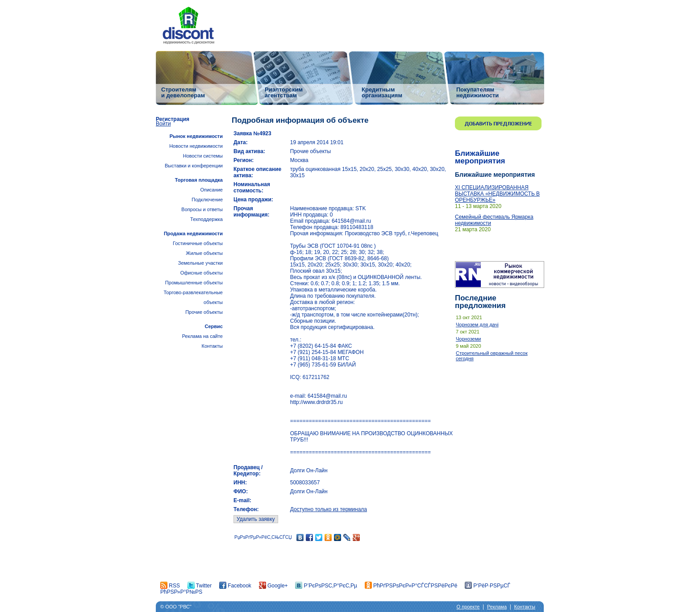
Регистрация (173, 119)
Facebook (235, 586)
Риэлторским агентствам (284, 92)
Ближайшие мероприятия (480, 157)
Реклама (497, 607)
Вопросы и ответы (202, 209)
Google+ (273, 586)
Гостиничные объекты (198, 243)
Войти (163, 124)
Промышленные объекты (194, 283)
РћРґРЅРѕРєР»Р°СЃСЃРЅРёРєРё (411, 586)
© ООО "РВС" (176, 607)
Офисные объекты (202, 273)
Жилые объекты (204, 253)
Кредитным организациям (382, 92)
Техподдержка (206, 219)
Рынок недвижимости (196, 136)
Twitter (200, 586)
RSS (170, 586)
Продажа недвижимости (193, 233)
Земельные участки (200, 263)
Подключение (207, 200)
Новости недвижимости (196, 146)
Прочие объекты (204, 312)
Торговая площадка (199, 180)
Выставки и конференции (194, 166)
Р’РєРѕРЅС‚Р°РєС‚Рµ (326, 586)
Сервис (214, 326)
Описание (211, 190)
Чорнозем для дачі (477, 325)
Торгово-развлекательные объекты (193, 297)
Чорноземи (468, 339)
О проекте (468, 607)
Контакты (212, 346)
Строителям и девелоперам (183, 92)
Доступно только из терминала (329, 509)
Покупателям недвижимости (477, 92)
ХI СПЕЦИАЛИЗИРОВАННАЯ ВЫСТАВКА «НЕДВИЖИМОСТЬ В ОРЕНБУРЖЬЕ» (497, 194)
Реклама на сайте (202, 336)
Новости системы (203, 156)
